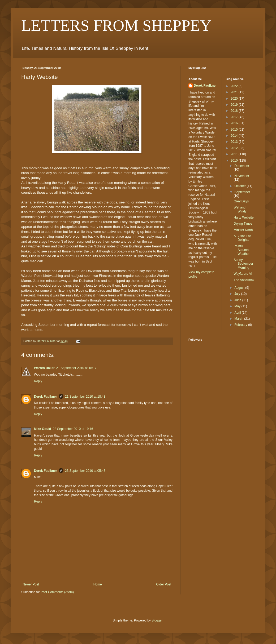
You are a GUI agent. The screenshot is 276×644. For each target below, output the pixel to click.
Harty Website (243, 217)
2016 (235, 123)
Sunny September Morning (243, 264)
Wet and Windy (240, 209)
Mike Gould (43, 429)
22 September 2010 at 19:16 (73, 429)
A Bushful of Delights (242, 238)
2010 (235, 161)
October (240, 186)
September (242, 192)
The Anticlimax (244, 280)
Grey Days (241, 201)
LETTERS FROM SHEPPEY (116, 25)
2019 (235, 105)
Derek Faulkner (46, 397)
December (242, 166)
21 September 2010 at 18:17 (76, 368)
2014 (235, 136)
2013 (235, 142)
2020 (235, 99)
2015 (235, 130)
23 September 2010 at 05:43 (85, 471)
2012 (235, 148)
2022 (235, 86)
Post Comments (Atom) (57, 592)
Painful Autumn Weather (241, 250)
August (240, 288)
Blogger (157, 620)
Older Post (164, 584)
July (238, 294)
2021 (235, 92)
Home (98, 584)
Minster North (243, 230)
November (242, 176)
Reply (38, 381)
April (238, 313)
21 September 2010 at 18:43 (85, 397)
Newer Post (31, 584)
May (238, 306)
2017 (235, 117)
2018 (235, 111)
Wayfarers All (243, 274)
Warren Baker (44, 368)
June (238, 300)
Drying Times (243, 224)
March (239, 319)
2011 (235, 154)
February (241, 325)
